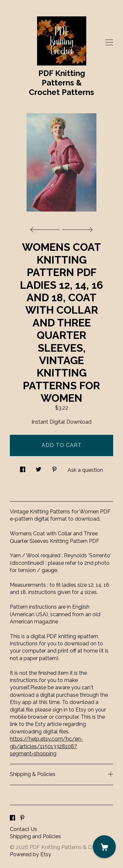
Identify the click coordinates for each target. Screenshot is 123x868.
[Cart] (104, 847)
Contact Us (23, 829)
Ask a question (85, 470)
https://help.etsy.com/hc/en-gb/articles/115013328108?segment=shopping (46, 746)
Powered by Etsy (31, 854)
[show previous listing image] (47, 228)
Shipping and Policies (35, 836)
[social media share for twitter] (39, 468)
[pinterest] (22, 818)
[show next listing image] (76, 228)
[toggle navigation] (109, 43)
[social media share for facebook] (23, 468)
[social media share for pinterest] (54, 468)
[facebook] (12, 818)
